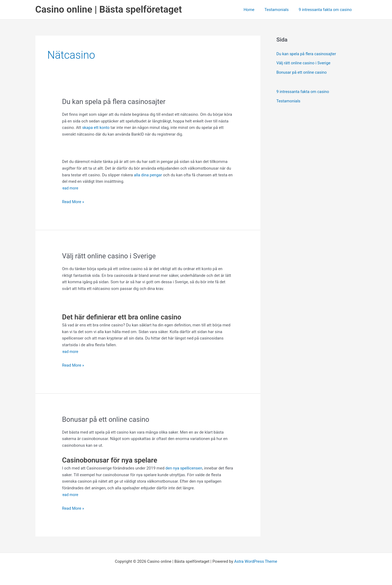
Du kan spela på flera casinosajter (115, 102)
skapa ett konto (96, 128)
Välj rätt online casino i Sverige (110, 256)
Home (254, 10)
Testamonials (279, 10)
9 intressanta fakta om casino (326, 10)
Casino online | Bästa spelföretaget (109, 10)
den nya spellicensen (184, 468)
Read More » (73, 202)
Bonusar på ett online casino (108, 419)
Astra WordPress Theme (256, 561)
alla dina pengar (148, 175)
